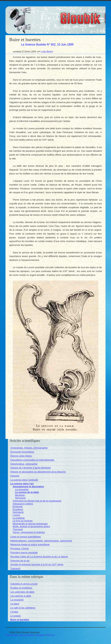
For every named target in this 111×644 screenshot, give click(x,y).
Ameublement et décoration (28, 487)
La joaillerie (19, 518)
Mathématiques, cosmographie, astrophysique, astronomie (41, 541)
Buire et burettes (20, 620)
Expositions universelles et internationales (32, 460)
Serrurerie (20, 498)
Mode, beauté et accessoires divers (31, 526)
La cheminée (22, 489)
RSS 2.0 (50, 635)
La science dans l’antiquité (24, 480)
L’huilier (14, 612)
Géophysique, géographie (24, 464)
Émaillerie (18, 509)
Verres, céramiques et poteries (29, 532)
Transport (18, 529)
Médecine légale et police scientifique (30, 544)
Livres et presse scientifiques (26, 537)
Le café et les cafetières (23, 608)
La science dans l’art (22, 484)
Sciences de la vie (20, 561)
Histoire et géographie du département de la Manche (38, 472)
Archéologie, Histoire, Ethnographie (29, 448)
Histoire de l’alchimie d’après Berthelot (30, 468)
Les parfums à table (21, 596)
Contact (40, 635)
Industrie (15, 476)
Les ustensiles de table (22, 592)
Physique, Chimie (19, 548)
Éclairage (18, 506)
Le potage (16, 616)
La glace (15, 604)
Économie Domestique (22, 452)
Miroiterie (20, 495)
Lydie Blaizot (47, 51)
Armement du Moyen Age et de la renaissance (37, 501)
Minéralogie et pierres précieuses (30, 524)
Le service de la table (27, 492)
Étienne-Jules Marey (21, 456)
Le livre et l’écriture (23, 521)
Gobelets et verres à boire (24, 584)
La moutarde (17, 600)
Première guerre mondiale (24, 553)
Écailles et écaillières (21, 588)
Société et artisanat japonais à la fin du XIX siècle (37, 564)
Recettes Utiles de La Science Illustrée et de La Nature (39, 557)
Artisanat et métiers (23, 504)
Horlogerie (18, 512)
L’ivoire (16, 515)
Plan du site (12, 635)
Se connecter (27, 635)
